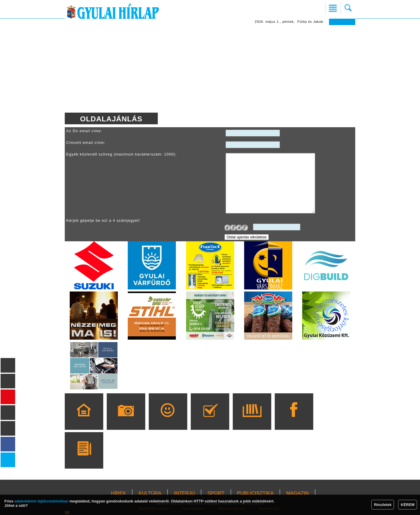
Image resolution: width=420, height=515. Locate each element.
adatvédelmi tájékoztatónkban (42, 501)
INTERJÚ (184, 493)
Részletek (383, 505)
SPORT (216, 493)
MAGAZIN (297, 493)
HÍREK (118, 493)
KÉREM (408, 505)
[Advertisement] (210, 69)
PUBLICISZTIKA (256, 493)
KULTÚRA (150, 493)
